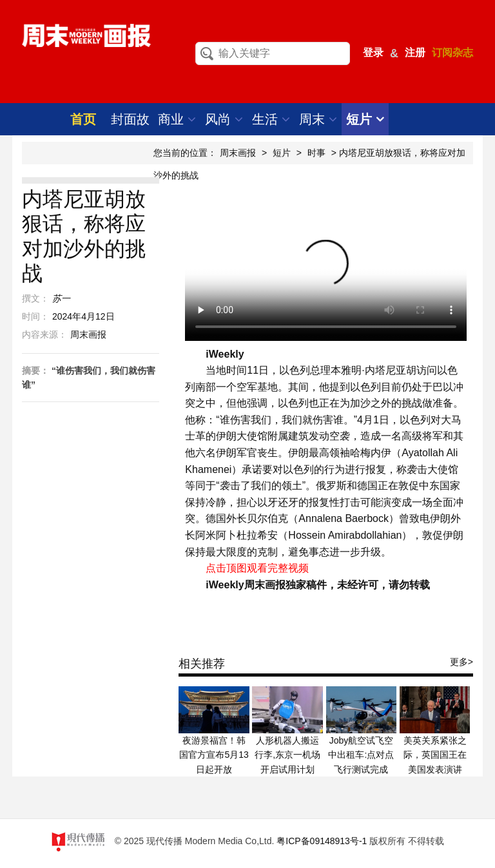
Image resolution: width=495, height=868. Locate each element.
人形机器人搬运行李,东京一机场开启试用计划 (287, 755)
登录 (373, 53)
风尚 (224, 119)
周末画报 (238, 153)
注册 (415, 53)
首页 (83, 119)
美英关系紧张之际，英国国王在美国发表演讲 (435, 755)
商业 (177, 119)
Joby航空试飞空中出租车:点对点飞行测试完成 (361, 755)
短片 (365, 119)
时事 (316, 153)
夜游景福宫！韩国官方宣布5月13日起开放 (214, 755)
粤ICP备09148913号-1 (322, 841)
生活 (271, 119)
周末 (318, 119)
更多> (461, 662)
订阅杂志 (452, 53)
